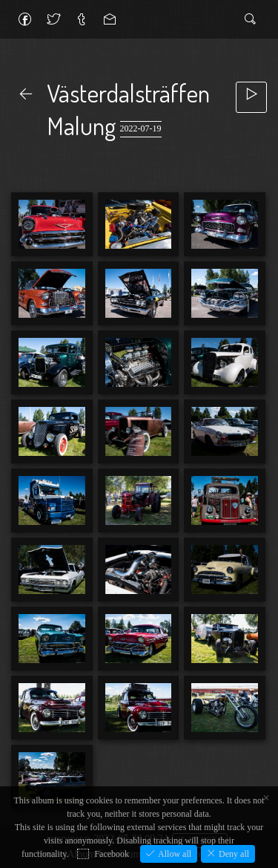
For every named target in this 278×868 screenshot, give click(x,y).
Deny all (233, 854)
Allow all (173, 854)
